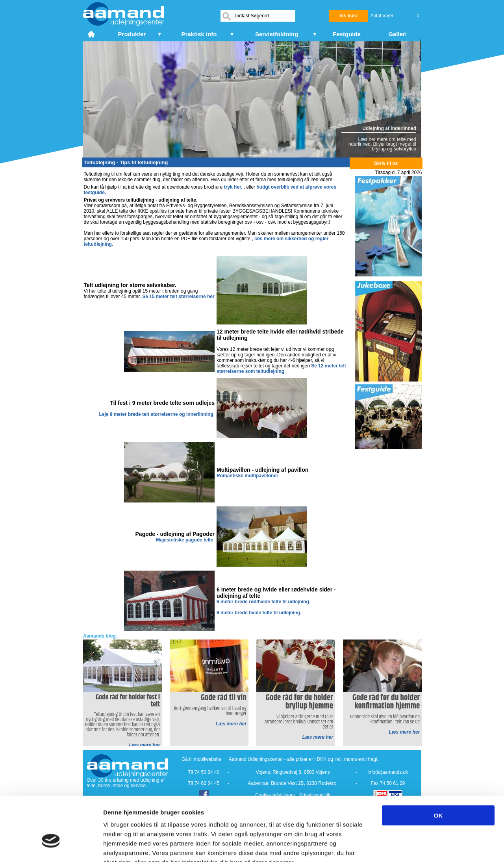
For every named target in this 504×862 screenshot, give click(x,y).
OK (438, 768)
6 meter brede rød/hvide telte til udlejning (263, 602)
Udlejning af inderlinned (389, 128)
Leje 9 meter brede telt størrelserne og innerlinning (156, 414)
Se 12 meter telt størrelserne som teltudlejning (281, 369)
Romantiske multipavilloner (247, 476)
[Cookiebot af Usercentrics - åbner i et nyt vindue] (51, 847)
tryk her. (233, 187)
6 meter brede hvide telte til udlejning (258, 613)
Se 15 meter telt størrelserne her (178, 297)
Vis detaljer (409, 846)
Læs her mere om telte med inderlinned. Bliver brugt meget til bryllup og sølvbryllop (382, 144)
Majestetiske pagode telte (184, 540)
